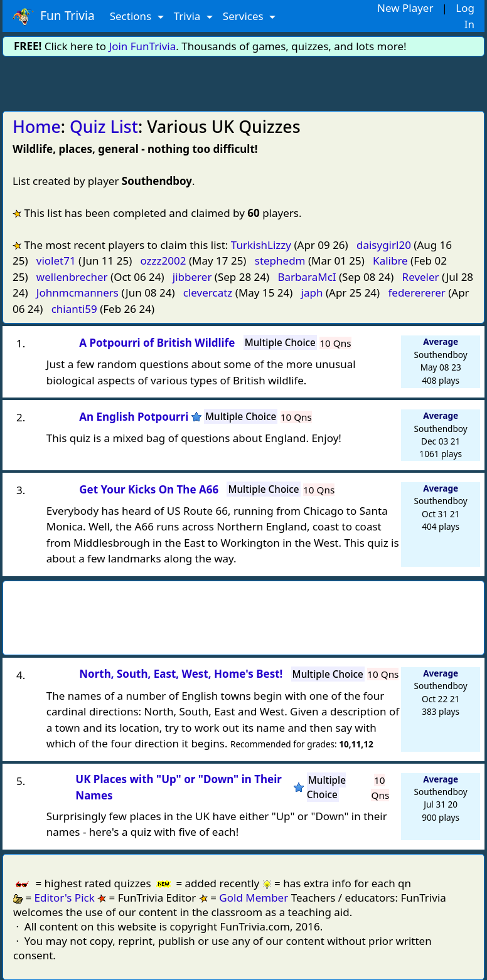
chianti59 (74, 309)
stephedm (280, 261)
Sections (132, 16)
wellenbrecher (72, 277)
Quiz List (104, 127)
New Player (405, 8)
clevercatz (208, 292)
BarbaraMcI (307, 277)
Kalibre (390, 261)
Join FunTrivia (143, 46)
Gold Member (254, 898)
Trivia (189, 16)
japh (312, 292)
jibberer (192, 277)
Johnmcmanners (78, 292)
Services (244, 16)
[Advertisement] (243, 82)
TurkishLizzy (261, 245)
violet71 (56, 261)
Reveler (421, 277)
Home (37, 127)
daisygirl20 (384, 245)
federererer (416, 292)
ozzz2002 (163, 261)
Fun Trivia (54, 16)
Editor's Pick (65, 898)
